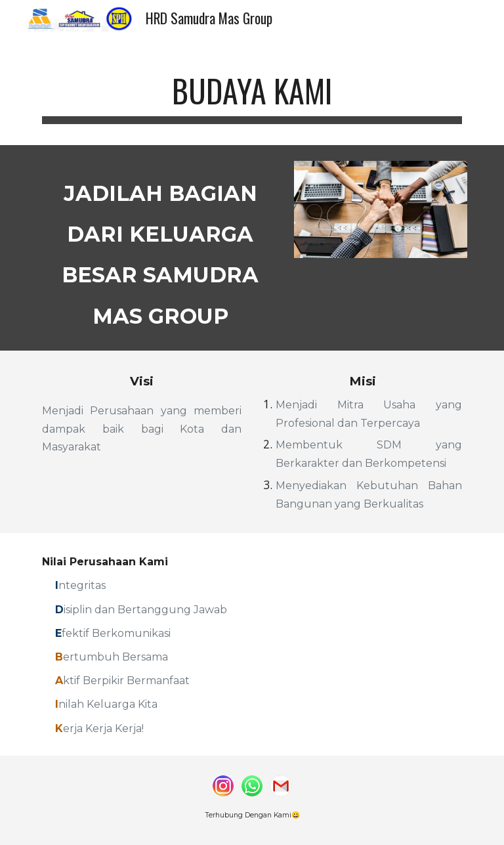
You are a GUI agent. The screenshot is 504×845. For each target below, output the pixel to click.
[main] (252, 92)
